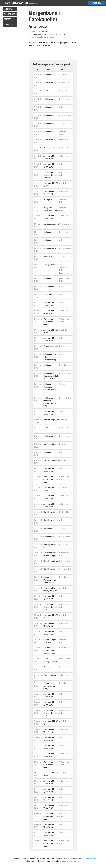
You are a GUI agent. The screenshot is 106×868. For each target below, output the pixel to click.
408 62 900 (92, 858)
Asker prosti (39, 26)
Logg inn (96, 3)
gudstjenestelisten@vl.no (69, 861)
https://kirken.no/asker (45, 37)
